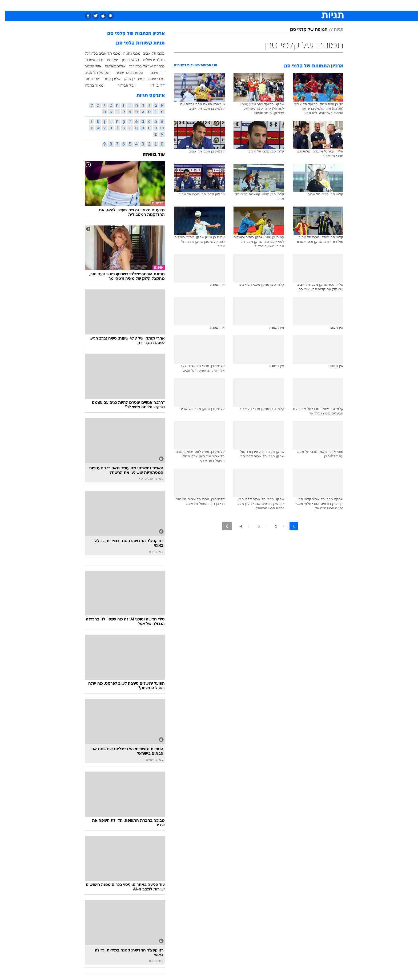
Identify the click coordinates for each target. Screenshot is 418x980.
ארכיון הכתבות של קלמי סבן (130, 34)
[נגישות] (7, 5)
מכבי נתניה (127, 53)
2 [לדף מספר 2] (271, 526)
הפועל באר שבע (125, 72)
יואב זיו (107, 60)
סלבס (241, 5)
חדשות (313, 5)
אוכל (212, 5)
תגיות (333, 30)
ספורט (296, 5)
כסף (226, 5)
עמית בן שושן (129, 79)
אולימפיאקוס (110, 66)
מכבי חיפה (151, 79)
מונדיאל (277, 5)
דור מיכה (153, 72)
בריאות (196, 5)
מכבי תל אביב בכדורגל (98, 53)
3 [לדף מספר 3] (254, 526)
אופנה (138, 5)
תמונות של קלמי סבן (304, 30)
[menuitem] (310, 5)
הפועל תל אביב (92, 72)
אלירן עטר (107, 79)
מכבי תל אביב (149, 53)
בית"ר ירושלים (149, 60)
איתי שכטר (88, 66)
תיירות (178, 5)
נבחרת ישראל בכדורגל (142, 66)
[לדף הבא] (222, 526)
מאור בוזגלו (89, 85)
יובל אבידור (121, 85)
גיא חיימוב (88, 79)
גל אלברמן (125, 60)
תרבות (258, 5)
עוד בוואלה (149, 155)
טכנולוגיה (158, 5)
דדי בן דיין (152, 85)
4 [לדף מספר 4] (236, 526)
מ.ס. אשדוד (89, 60)
